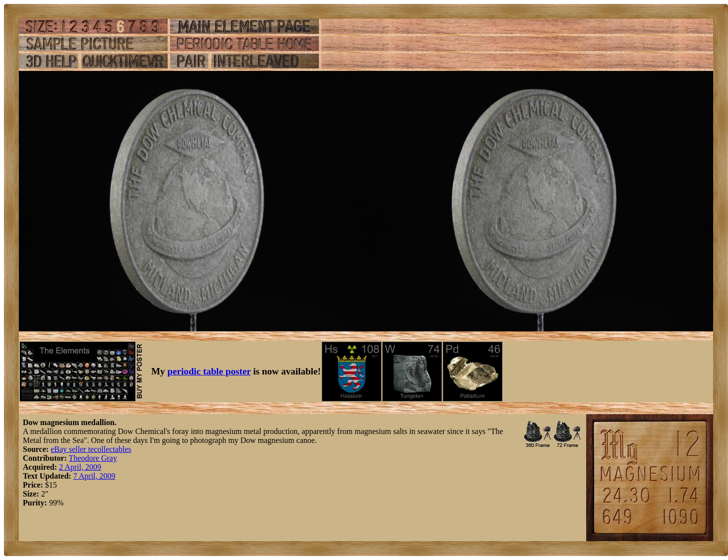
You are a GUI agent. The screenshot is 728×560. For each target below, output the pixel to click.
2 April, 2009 (80, 467)
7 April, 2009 (94, 476)
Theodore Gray (93, 458)
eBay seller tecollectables (91, 449)
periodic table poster (209, 371)
